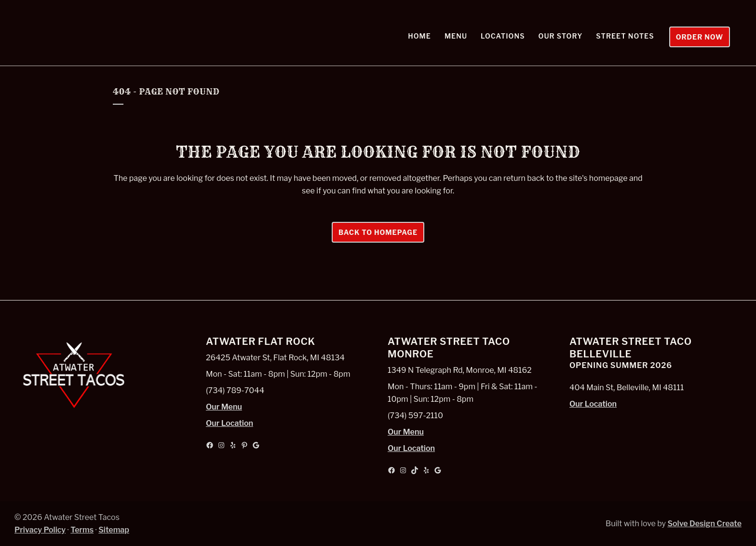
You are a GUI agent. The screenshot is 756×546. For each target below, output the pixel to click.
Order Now (695, 37)
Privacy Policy (40, 530)
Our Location (229, 423)
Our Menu (224, 407)
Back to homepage (378, 232)
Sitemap (114, 530)
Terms (82, 530)
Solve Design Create (704, 524)
